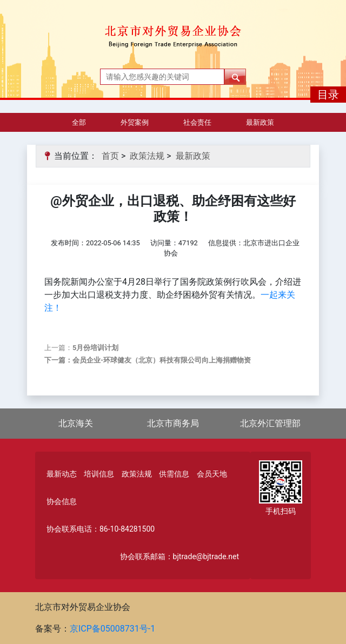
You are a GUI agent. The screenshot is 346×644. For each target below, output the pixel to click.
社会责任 (197, 122)
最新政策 (260, 122)
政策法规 (147, 156)
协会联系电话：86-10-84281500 (101, 529)
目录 (328, 95)
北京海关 (76, 423)
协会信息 (62, 501)
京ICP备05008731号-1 (112, 629)
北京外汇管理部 (270, 423)
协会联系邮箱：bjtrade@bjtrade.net (179, 556)
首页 (110, 156)
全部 (79, 122)
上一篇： (81, 348)
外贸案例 (135, 122)
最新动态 (62, 474)
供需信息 (174, 474)
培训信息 (99, 474)
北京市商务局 (173, 423)
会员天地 (212, 474)
